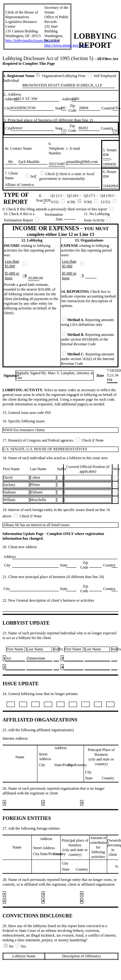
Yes (21, 946)
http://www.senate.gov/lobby (66, 45)
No (9, 946)
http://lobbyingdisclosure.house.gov (32, 41)
